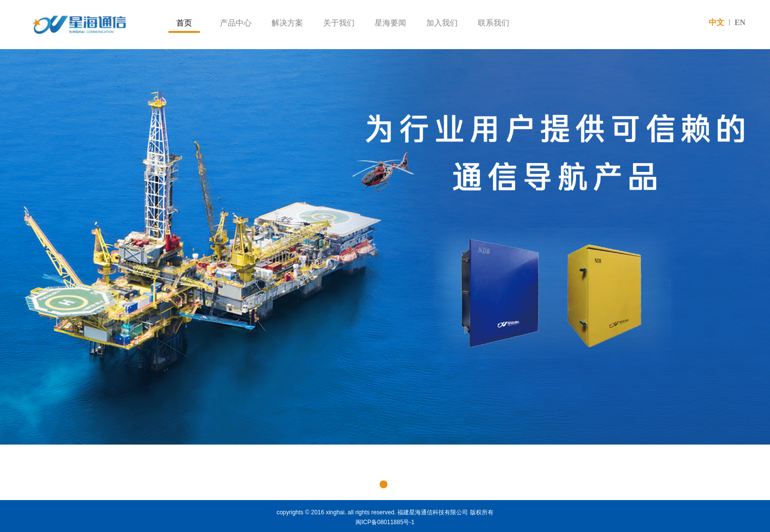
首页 (184, 23)
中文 (716, 22)
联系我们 (494, 23)
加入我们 (442, 23)
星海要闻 (390, 23)
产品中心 (236, 23)
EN (740, 22)
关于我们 (339, 23)
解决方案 (287, 23)
